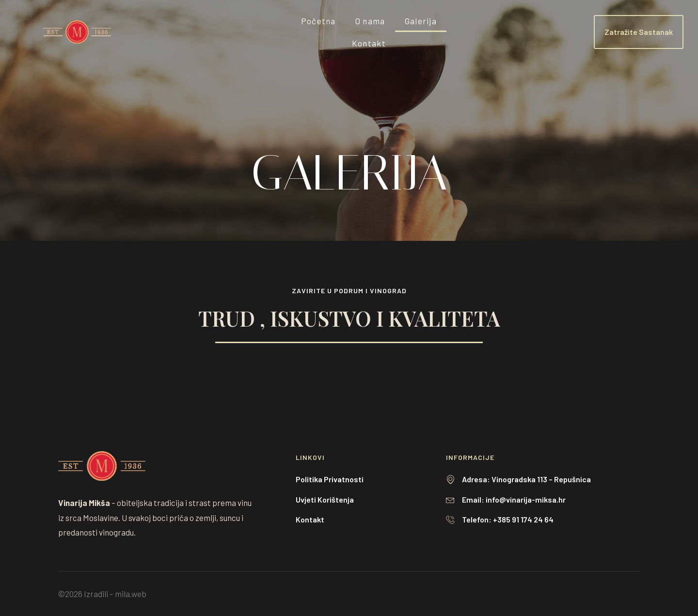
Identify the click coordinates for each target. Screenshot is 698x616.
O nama (370, 21)
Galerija (421, 21)
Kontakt (369, 43)
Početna (318, 21)
